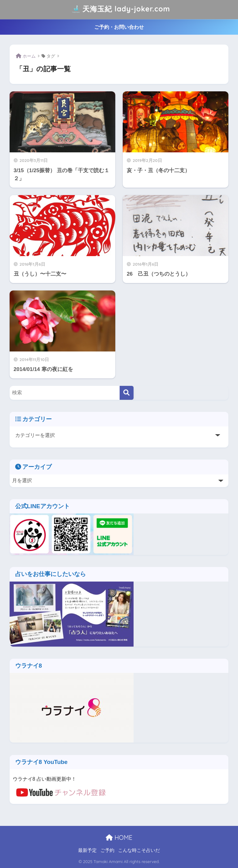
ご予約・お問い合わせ (119, 27)
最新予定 (87, 850)
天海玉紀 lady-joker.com (120, 10)
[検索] (127, 393)
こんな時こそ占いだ (139, 850)
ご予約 (107, 850)
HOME (119, 837)
